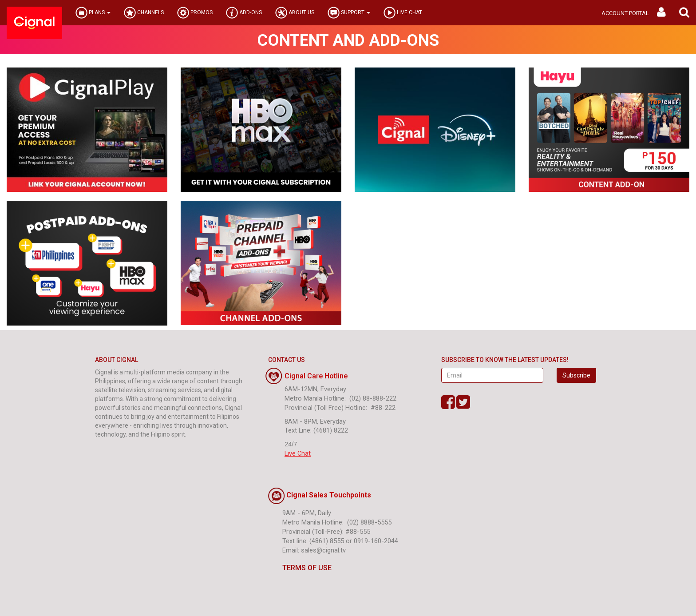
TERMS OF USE (300, 568)
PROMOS (195, 13)
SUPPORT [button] (349, 13)
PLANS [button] (93, 13)
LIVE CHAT (403, 13)
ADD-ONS (244, 13)
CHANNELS (144, 13)
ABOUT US (295, 13)
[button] (684, 13)
